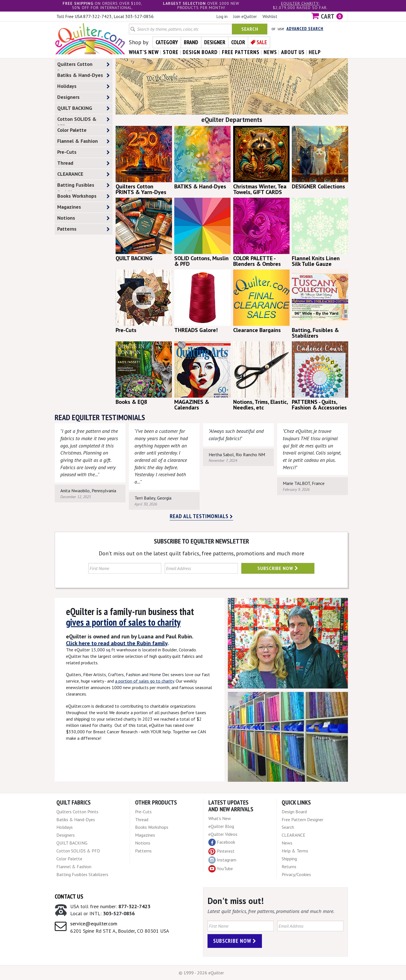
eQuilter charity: (300, 3)
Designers (83, 97)
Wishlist (270, 16)
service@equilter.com (94, 924)
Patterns (83, 229)
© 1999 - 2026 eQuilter (201, 973)
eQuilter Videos (223, 834)
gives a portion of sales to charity (123, 622)
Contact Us (69, 896)
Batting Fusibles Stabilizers (83, 186)
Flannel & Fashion (83, 141)
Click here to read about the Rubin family (117, 643)
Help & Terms (295, 851)
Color (238, 42)
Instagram (222, 860)
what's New (144, 52)
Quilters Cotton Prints (83, 65)
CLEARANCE (83, 174)
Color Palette (83, 130)
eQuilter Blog (221, 826)
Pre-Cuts (83, 152)
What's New (220, 818)
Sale (262, 42)
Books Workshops (83, 196)
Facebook (222, 842)
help (315, 52)
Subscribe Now (278, 568)
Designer (215, 42)
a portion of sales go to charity (144, 681)
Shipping (289, 859)
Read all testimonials (201, 516)
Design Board (294, 812)
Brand (191, 42)
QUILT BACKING (83, 108)
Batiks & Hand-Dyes (83, 75)
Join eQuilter (245, 16)
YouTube (221, 869)
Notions (83, 218)
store (171, 52)
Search (250, 29)
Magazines (83, 207)
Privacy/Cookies (296, 874)
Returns (289, 867)
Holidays (83, 86)
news (270, 52)
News (287, 843)
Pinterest (221, 851)
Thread (83, 163)
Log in (222, 16)
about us (293, 52)
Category (167, 42)
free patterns (241, 52)
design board (200, 52)
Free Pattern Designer (303, 819)
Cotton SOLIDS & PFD (83, 120)
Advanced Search (305, 28)
